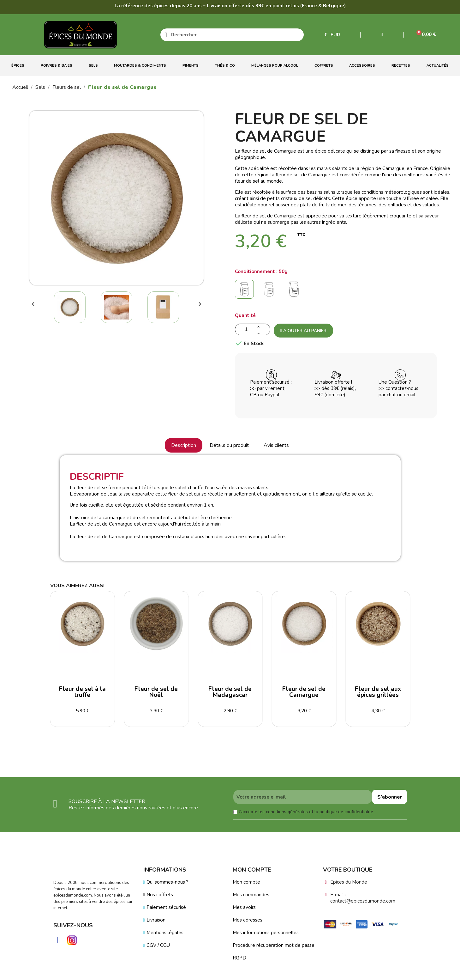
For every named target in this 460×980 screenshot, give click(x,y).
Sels (93, 66)
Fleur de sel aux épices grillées (378, 692)
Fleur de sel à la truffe (82, 692)
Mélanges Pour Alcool (275, 66)
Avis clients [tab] (276, 445)
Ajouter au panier (303, 331)
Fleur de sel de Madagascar (230, 692)
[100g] (270, 291)
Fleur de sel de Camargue (304, 692)
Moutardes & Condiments (140, 66)
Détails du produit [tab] (229, 445)
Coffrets (324, 66)
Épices (18, 66)
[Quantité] (253, 329)
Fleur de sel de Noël (156, 692)
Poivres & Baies (57, 66)
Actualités (438, 66)
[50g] (246, 291)
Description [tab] (184, 445)
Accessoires (362, 66)
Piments (191, 66)
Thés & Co (225, 66)
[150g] (295, 291)
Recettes (401, 66)
